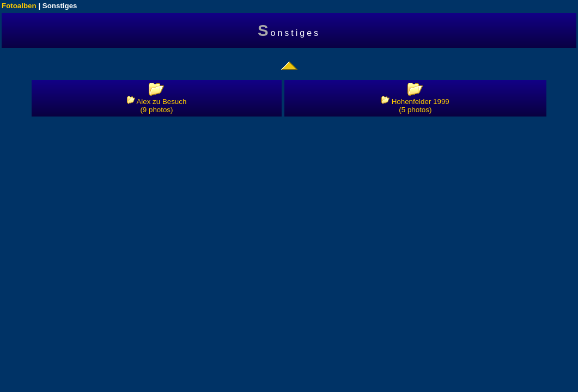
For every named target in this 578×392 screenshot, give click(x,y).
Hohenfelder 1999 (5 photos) (415, 106)
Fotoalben (19, 6)
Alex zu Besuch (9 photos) (157, 106)
